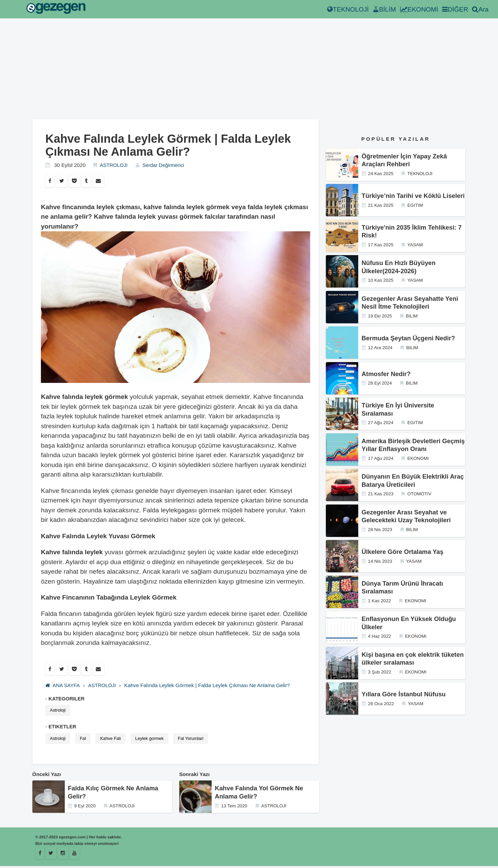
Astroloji (58, 711)
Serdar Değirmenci (162, 165)
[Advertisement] (176, 72)
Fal (84, 740)
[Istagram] (64, 855)
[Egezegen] (52, 855)
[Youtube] (76, 855)
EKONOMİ (419, 9)
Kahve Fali (113, 740)
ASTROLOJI (114, 165)
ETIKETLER (63, 727)
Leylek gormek (153, 740)
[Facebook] (40, 855)
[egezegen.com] (56, 9)
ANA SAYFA (63, 686)
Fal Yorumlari (196, 740)
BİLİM (384, 9)
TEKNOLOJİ (348, 9)
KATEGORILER (67, 699)
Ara (480, 9)
